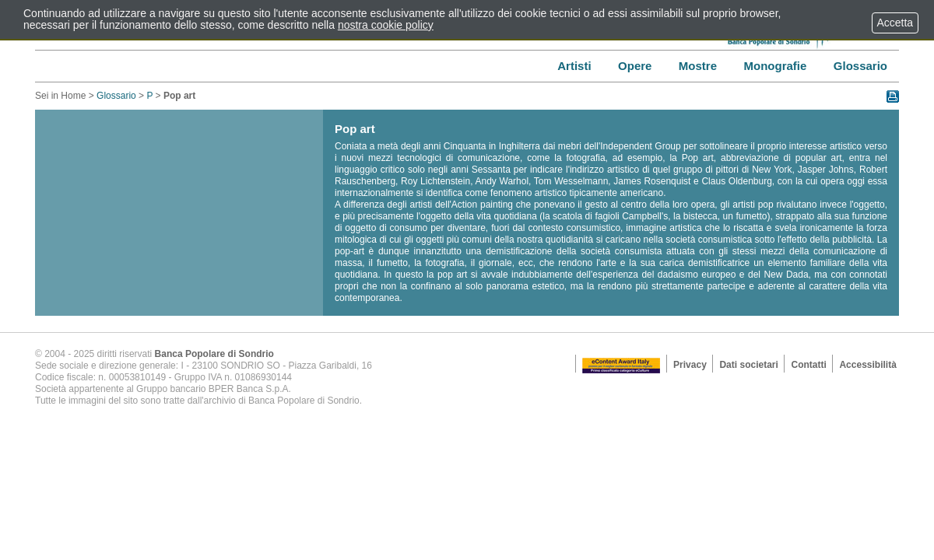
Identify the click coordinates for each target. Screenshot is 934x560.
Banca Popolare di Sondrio (214, 354)
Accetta (895, 23)
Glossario (116, 96)
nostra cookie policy (386, 25)
